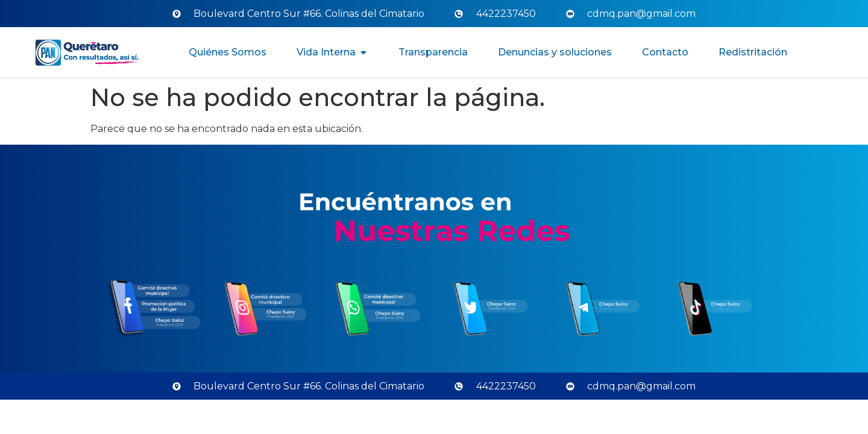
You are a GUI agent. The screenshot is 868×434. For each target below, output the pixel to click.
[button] (363, 52)
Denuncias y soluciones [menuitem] (555, 52)
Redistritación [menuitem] (753, 52)
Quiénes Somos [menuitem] (228, 52)
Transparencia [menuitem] (433, 52)
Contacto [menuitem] (665, 52)
